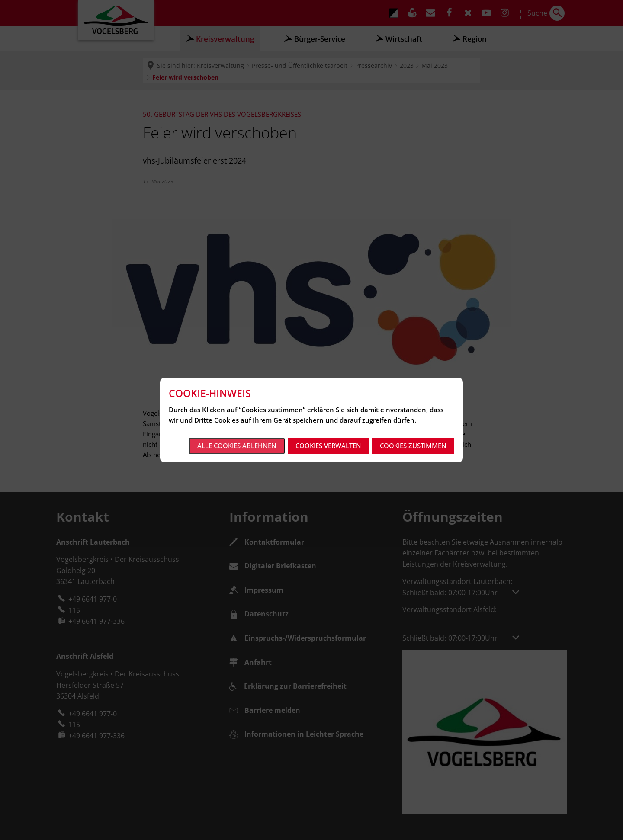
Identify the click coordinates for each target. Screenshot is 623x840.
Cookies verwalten (328, 446)
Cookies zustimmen (413, 446)
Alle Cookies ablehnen (237, 446)
